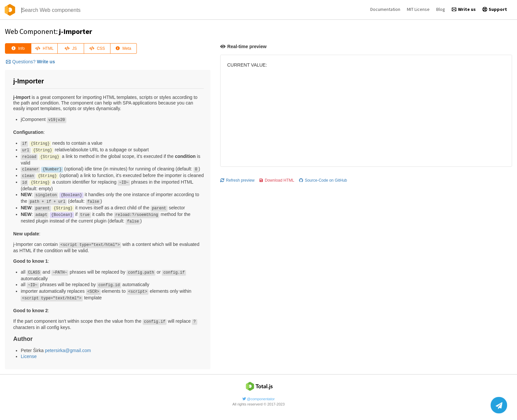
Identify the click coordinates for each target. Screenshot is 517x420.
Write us (464, 9)
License (29, 356)
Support (495, 9)
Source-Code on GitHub (323, 180)
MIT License (418, 9)
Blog (441, 9)
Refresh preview (237, 180)
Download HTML (277, 180)
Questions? (30, 62)
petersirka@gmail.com (68, 350)
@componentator (259, 399)
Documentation (385, 9)
